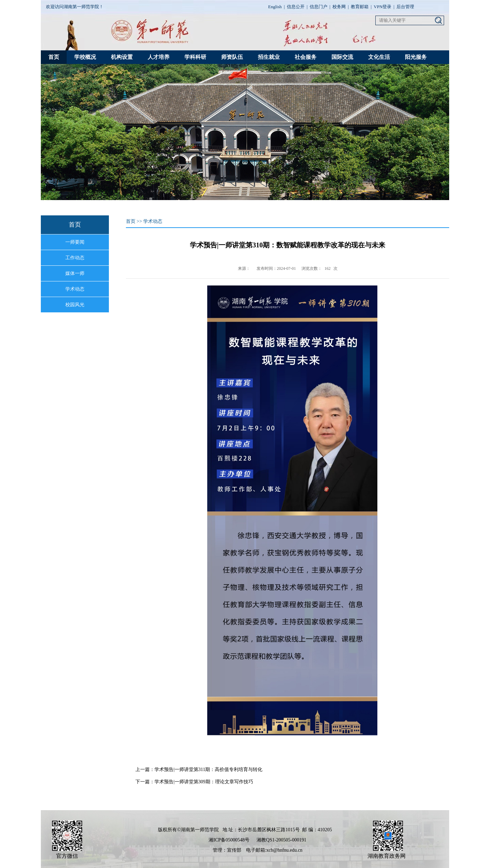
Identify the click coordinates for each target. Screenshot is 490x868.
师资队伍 (232, 57)
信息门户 (318, 7)
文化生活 (379, 57)
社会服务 (306, 57)
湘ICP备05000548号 (229, 840)
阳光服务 (416, 57)
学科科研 (195, 57)
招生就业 (269, 57)
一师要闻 (75, 242)
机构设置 (122, 57)
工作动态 (75, 258)
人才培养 (159, 57)
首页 (54, 57)
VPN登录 (382, 7)
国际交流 (342, 57)
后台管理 (405, 7)
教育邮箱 (360, 7)
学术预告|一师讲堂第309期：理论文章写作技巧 (204, 782)
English (275, 7)
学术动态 (75, 289)
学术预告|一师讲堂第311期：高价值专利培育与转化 (208, 769)
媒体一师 (75, 273)
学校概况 (85, 57)
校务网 (339, 7)
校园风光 (75, 305)
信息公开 (296, 7)
